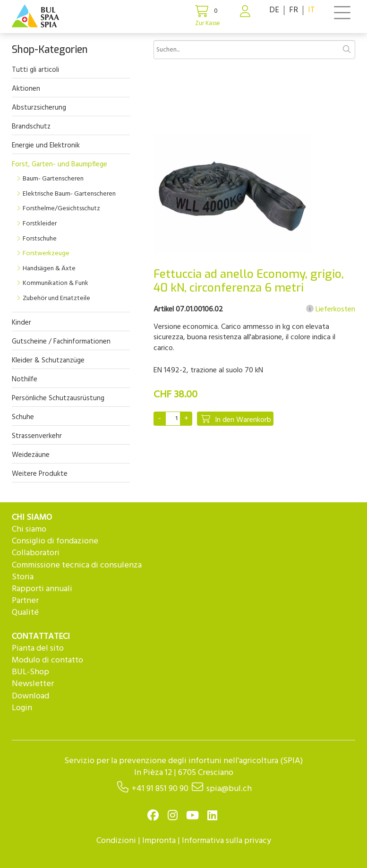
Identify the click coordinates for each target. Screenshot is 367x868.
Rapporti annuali (42, 589)
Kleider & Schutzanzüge (48, 361)
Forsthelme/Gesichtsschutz (61, 209)
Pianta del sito (38, 649)
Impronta (159, 841)
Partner (25, 601)
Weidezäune (31, 455)
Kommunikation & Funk (55, 283)
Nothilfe (25, 379)
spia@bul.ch (229, 789)
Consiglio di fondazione (55, 541)
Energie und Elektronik (46, 146)
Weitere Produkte (40, 474)
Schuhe (23, 417)
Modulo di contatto (47, 660)
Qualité (25, 613)
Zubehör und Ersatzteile (56, 298)
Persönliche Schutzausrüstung (58, 398)
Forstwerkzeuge (46, 254)
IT (312, 10)
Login (22, 708)
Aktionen (26, 89)
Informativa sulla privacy (226, 841)
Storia (23, 577)
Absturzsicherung (39, 108)
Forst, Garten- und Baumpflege (60, 164)
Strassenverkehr (37, 436)
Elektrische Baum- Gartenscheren (69, 194)
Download (30, 696)
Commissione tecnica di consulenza (77, 565)
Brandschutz (31, 127)
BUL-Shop (30, 672)
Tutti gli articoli (35, 70)
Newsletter (33, 684)
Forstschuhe (40, 239)
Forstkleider (40, 224)
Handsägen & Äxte (49, 269)
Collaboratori (36, 553)
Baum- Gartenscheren (53, 179)
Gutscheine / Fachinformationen (61, 342)
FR (294, 10)
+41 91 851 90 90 (160, 789)
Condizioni (116, 841)
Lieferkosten (331, 309)
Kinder (21, 323)
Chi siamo (29, 529)
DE (274, 10)
